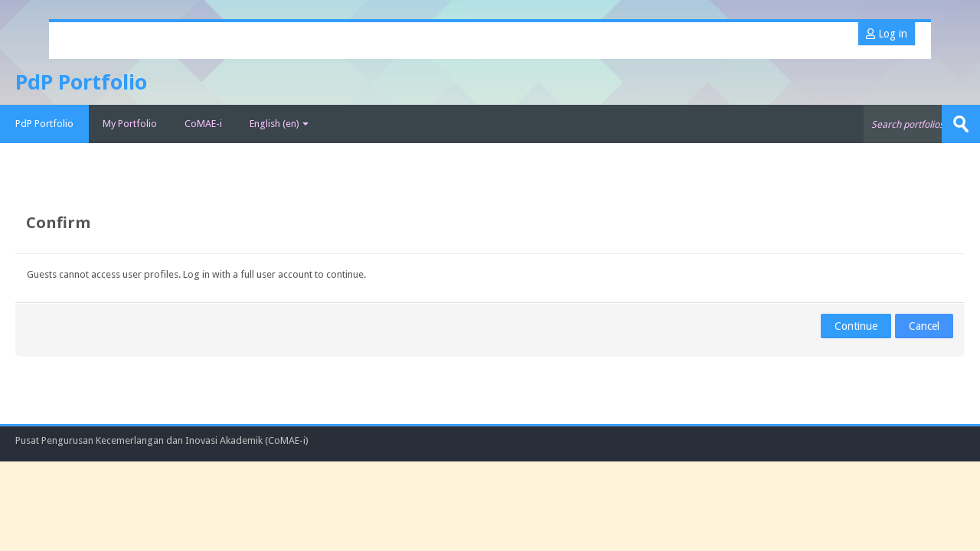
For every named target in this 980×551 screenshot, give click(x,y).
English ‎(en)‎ (279, 124)
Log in (887, 34)
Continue (856, 326)
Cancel (924, 326)
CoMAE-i (203, 124)
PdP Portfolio (44, 124)
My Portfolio (130, 124)
